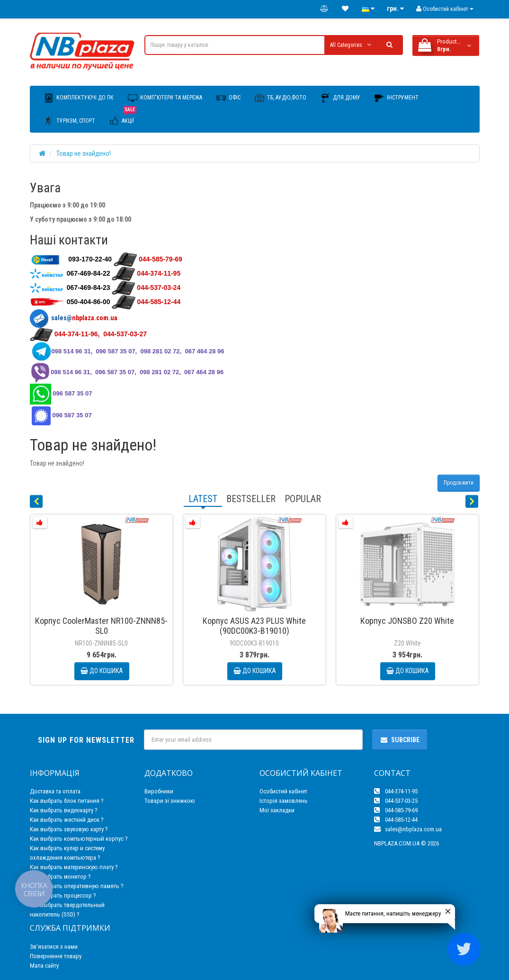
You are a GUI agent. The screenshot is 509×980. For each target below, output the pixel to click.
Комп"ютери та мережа (165, 98)
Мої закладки (277, 810)
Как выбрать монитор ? (60, 877)
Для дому (340, 98)
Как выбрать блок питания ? (67, 801)
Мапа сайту (44, 966)
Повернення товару (56, 956)
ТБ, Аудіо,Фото (281, 98)
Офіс (228, 98)
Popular (303, 499)
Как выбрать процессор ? (63, 895)
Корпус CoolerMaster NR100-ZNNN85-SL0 (101, 626)
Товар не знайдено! (84, 153)
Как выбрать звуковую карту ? (69, 829)
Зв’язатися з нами (54, 947)
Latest (203, 499)
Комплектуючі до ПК (79, 98)
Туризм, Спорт (70, 121)
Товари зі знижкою (170, 801)
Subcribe (400, 740)
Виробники (159, 791)
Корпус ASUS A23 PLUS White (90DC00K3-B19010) (254, 626)
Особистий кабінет (283, 791)
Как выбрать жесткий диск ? (67, 820)
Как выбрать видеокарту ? (64, 810)
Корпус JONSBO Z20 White (407, 621)
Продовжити (459, 483)
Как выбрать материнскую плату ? (74, 867)
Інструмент (397, 98)
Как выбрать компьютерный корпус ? (79, 839)
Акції (123, 118)
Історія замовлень (284, 801)
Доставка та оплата (55, 791)
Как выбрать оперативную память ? (77, 886)
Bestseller (251, 499)
